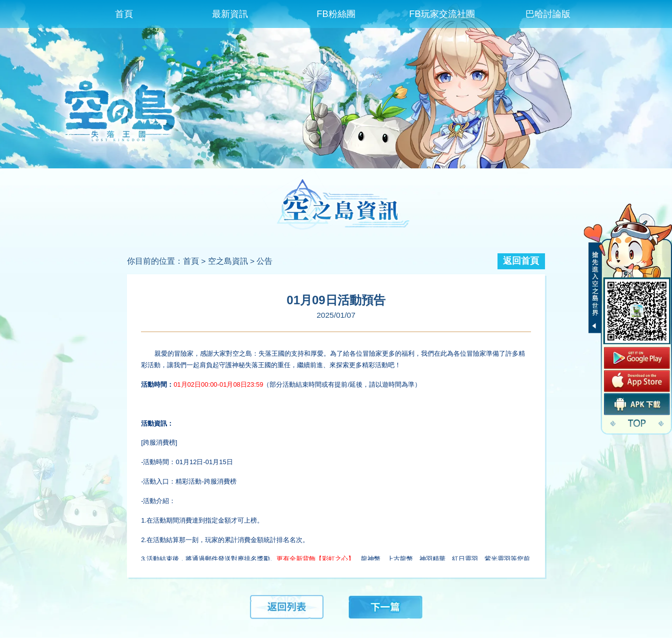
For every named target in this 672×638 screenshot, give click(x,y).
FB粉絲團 (336, 14)
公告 (264, 261)
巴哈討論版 (548, 14)
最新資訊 (230, 14)
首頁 (124, 14)
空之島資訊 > (231, 261)
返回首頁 (521, 261)
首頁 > (194, 261)
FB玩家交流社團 (442, 14)
